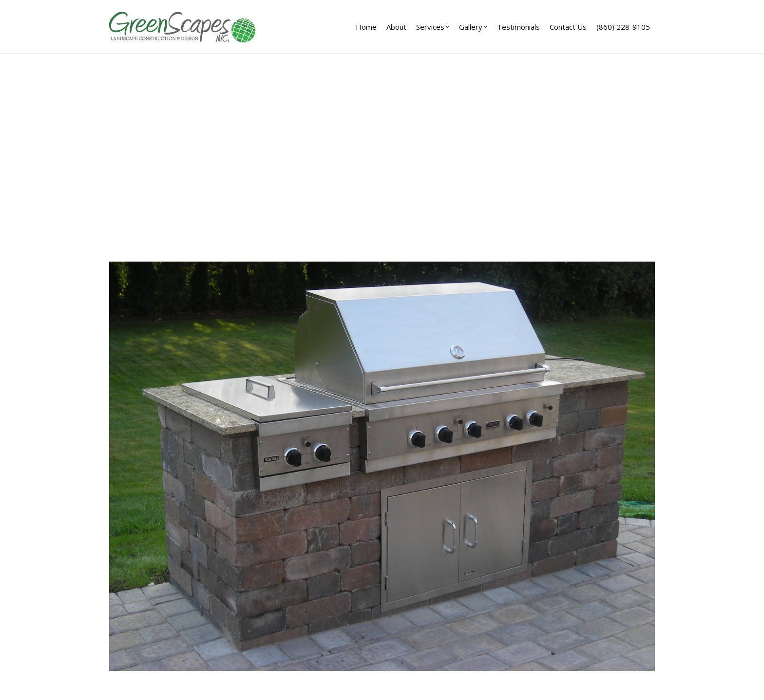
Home (363, 165)
